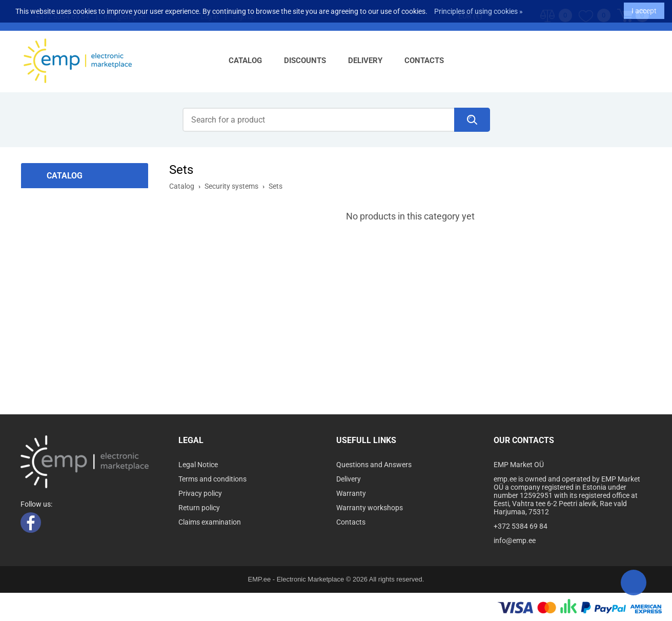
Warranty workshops (370, 508)
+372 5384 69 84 (521, 526)
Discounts (305, 61)
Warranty (351, 493)
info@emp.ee (515, 540)
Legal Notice (198, 465)
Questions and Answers (374, 465)
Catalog (245, 61)
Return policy (199, 508)
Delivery (365, 61)
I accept (644, 8)
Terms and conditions (212, 479)
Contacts (424, 61)
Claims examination (210, 522)
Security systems (231, 186)
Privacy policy (200, 493)
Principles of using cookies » (478, 9)
